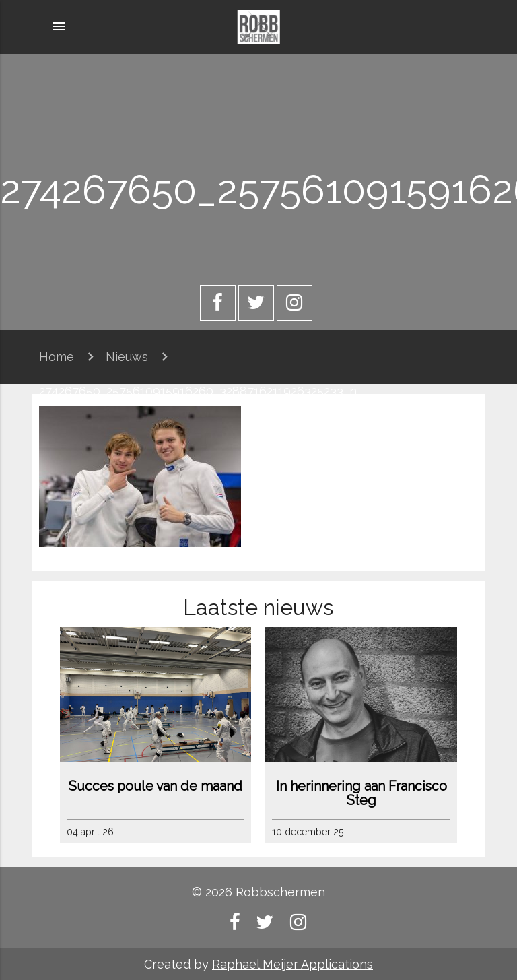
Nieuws (127, 357)
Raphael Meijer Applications (292, 964)
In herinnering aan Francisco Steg (361, 794)
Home (57, 357)
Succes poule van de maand (156, 786)
